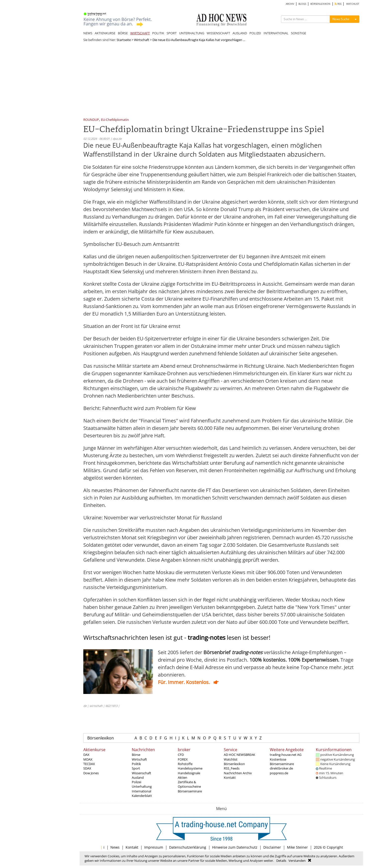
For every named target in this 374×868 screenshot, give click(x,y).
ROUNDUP (91, 120)
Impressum (154, 847)
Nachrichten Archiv (238, 773)
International (141, 791)
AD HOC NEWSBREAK (239, 755)
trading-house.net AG (286, 755)
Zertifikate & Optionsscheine (189, 784)
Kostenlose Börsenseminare (282, 762)
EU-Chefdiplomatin (115, 120)
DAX (86, 755)
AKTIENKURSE (105, 33)
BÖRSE (123, 33)
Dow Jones (91, 773)
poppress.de (279, 773)
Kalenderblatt (142, 796)
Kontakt (230, 777)
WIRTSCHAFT (140, 33)
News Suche (341, 19)
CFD (181, 755)
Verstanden (297, 861)
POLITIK (158, 33)
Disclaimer (272, 847)
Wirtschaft (142, 40)
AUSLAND (240, 33)
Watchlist (231, 759)
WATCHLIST (353, 4)
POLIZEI (255, 33)
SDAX (87, 768)
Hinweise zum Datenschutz (235, 847)
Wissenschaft (141, 773)
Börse (136, 755)
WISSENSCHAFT (218, 33)
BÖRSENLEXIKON (320, 4)
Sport (136, 768)
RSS (338, 4)
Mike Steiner (297, 847)
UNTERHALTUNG (192, 33)
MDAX (88, 759)
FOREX (183, 759)
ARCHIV (290, 4)
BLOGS (302, 4)
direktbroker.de (281, 768)
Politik (136, 764)
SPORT (172, 33)
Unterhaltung (142, 786)
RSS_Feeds (232, 768)
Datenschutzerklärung (188, 847)
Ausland (138, 777)
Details (281, 861)
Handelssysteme (190, 768)
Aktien (183, 777)
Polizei (137, 782)
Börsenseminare (190, 791)
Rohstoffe (185, 764)
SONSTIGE (299, 33)
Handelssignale (189, 773)
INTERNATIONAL (276, 33)
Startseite (124, 40)
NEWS (88, 33)
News (115, 847)
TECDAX (89, 764)
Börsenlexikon (101, 738)
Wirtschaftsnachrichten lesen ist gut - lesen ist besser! (177, 637)
